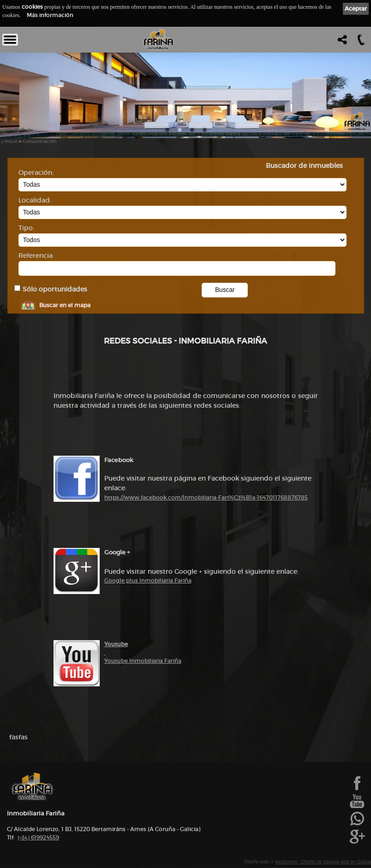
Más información (50, 15)
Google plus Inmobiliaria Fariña (148, 580)
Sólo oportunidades (55, 289)
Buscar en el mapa (65, 305)
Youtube (116, 644)
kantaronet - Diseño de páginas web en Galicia (323, 862)
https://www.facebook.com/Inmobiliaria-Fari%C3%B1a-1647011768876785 (206, 497)
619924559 (38, 837)
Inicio (11, 141)
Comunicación (40, 141)
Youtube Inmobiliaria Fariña (143, 661)
